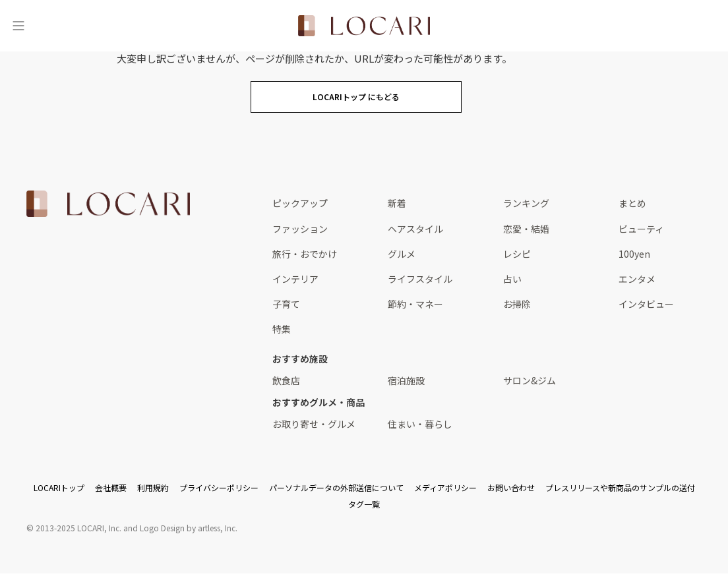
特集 (282, 329)
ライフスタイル (420, 279)
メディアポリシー (445, 487)
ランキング (526, 203)
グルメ (402, 254)
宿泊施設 (406, 380)
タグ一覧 (364, 504)
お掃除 (517, 304)
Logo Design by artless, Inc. (189, 528)
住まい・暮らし (420, 424)
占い (512, 279)
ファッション (300, 229)
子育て (286, 304)
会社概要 (111, 487)
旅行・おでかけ (305, 254)
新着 (397, 203)
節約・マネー (415, 304)
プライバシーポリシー (219, 487)
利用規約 (153, 487)
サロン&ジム (530, 380)
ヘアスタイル (415, 229)
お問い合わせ (511, 487)
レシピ (517, 254)
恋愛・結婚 (526, 229)
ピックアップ (300, 203)
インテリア (295, 279)
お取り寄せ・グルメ (314, 424)
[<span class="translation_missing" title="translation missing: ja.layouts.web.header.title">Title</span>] (364, 26)
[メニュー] (18, 26)
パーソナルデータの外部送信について (336, 487)
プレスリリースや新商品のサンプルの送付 (620, 487)
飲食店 (286, 380)
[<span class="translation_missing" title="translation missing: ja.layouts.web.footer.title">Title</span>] (108, 204)
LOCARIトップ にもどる (356, 97)
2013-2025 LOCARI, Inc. (78, 528)
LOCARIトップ (59, 487)
